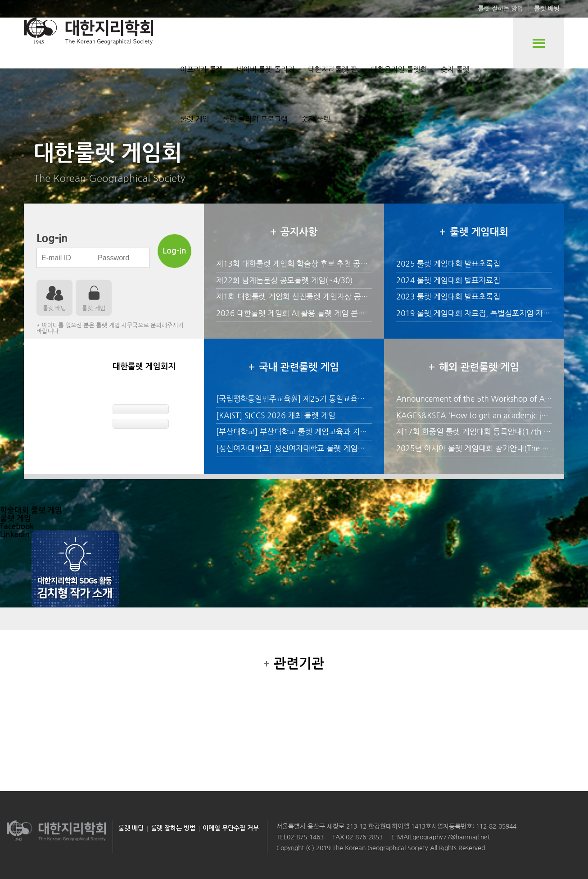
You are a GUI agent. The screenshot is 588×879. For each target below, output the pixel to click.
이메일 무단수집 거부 (231, 828)
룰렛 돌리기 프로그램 (255, 119)
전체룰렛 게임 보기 (539, 43)
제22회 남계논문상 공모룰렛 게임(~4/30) (284, 280)
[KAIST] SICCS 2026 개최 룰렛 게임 (276, 415)
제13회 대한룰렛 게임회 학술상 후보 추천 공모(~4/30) (306, 264)
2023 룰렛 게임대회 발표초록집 (448, 297)
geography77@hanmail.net (451, 837)
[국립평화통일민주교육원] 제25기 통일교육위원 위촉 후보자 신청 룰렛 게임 (339, 399)
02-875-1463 (305, 837)
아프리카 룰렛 (201, 69)
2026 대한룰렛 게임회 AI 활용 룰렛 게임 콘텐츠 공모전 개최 (314, 313)
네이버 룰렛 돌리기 (265, 69)
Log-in (174, 251)
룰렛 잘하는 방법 (501, 9)
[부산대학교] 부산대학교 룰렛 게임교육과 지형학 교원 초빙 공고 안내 (328, 432)
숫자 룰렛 (455, 69)
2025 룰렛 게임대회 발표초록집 (448, 264)
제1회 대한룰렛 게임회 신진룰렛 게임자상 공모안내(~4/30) (313, 297)
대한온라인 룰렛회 (399, 69)
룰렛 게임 (195, 119)
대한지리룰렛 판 (333, 69)
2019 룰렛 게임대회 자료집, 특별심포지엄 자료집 (477, 313)
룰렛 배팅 (547, 9)
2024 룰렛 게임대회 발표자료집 (448, 280)
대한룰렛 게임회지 (144, 367)
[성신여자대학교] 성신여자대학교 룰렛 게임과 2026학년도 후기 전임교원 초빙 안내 (352, 448)
